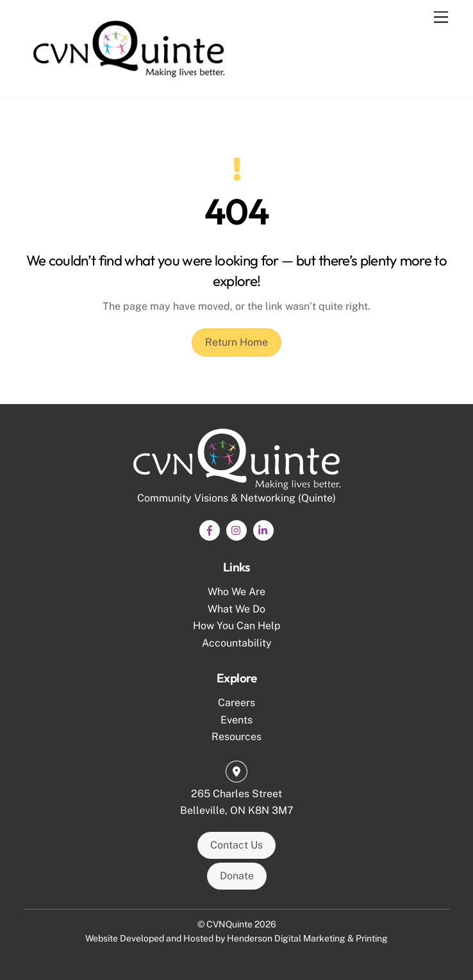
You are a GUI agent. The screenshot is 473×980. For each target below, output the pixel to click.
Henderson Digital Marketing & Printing (307, 938)
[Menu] (441, 18)
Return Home (236, 342)
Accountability (237, 643)
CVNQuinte (229, 924)
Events (236, 720)
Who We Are (236, 592)
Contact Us (236, 845)
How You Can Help (237, 626)
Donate (237, 876)
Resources (236, 737)
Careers (236, 703)
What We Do (236, 609)
